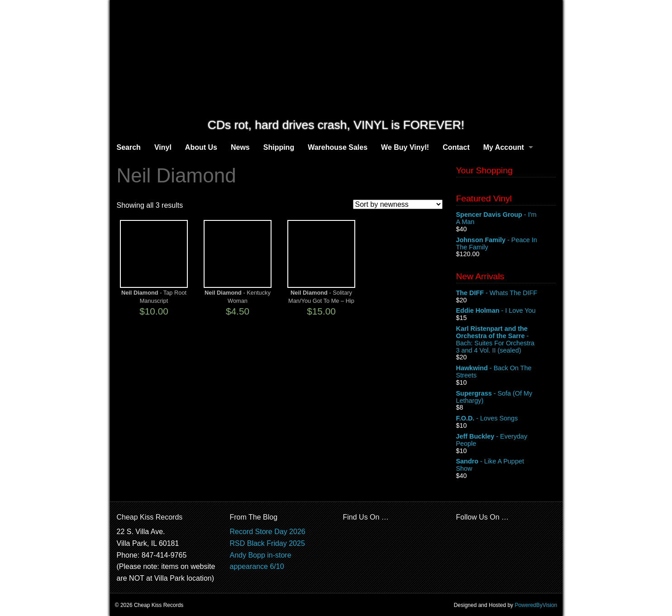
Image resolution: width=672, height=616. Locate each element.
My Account (504, 147)
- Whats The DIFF (506, 293)
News (240, 147)
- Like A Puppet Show (506, 465)
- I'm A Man (506, 219)
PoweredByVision (536, 605)
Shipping (279, 147)
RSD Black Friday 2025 (267, 543)
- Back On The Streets (506, 372)
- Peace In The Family (506, 244)
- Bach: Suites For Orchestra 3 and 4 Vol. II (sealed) (506, 339)
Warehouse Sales (338, 147)
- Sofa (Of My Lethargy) (506, 397)
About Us (201, 147)
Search (129, 147)
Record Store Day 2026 (268, 532)
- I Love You (506, 311)
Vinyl (163, 147)
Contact (456, 147)
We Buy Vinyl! (405, 147)
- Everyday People (506, 440)
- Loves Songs (506, 419)
